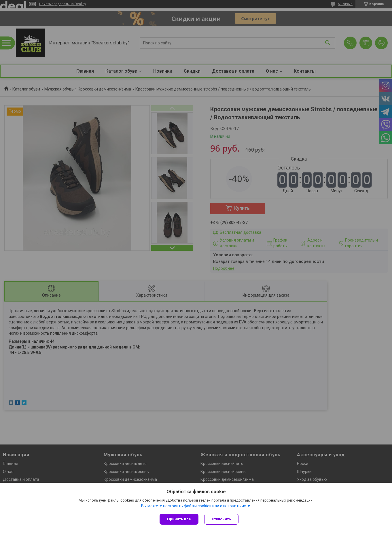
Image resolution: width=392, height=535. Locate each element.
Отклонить (221, 519)
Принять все (179, 519)
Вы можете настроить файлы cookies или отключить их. (194, 506)
